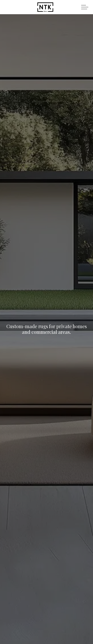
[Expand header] (85, 7)
